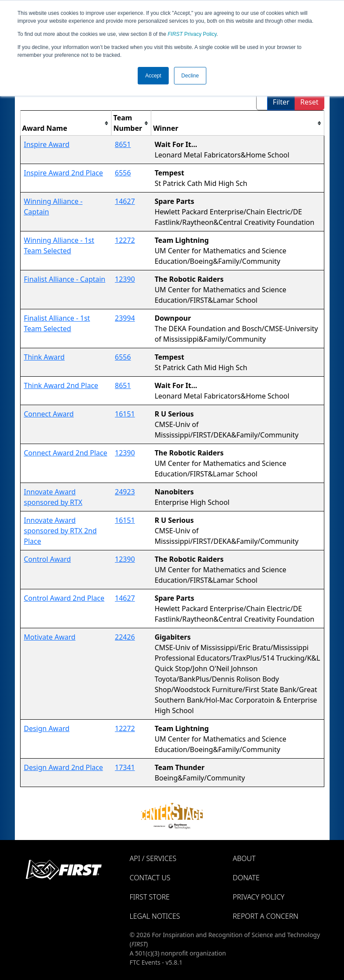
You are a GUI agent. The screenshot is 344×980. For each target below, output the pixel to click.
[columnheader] (66, 123)
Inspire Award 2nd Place (64, 173)
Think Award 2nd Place (61, 385)
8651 (123, 144)
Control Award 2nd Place (64, 598)
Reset (309, 102)
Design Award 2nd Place (64, 767)
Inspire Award (47, 144)
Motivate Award (50, 637)
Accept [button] (153, 76)
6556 (123, 173)
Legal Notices (155, 916)
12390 (125, 279)
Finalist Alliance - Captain (65, 279)
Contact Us (150, 878)
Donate (246, 878)
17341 (125, 767)
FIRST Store (150, 897)
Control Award (48, 559)
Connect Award (49, 414)
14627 (125, 201)
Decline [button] (190, 76)
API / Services (153, 858)
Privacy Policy (192, 34)
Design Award (47, 728)
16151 (125, 414)
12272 (125, 240)
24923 (125, 492)
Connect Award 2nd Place (66, 453)
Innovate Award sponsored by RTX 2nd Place (61, 531)
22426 (125, 637)
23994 (125, 318)
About (244, 858)
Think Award (44, 357)
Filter (281, 102)
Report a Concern (266, 916)
